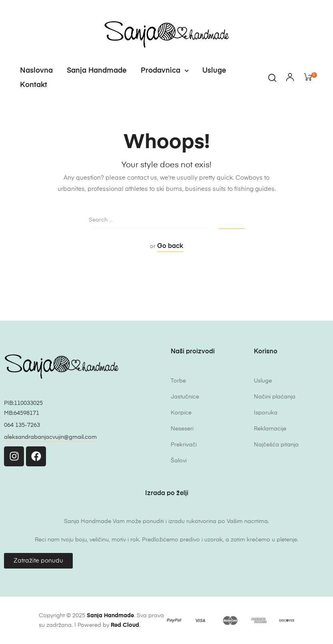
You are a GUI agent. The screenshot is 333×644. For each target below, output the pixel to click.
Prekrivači (184, 445)
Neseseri (182, 429)
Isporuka (266, 413)
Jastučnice (185, 397)
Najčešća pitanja (276, 445)
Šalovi (179, 461)
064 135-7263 (22, 425)
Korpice (181, 413)
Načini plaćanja (275, 397)
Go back (170, 246)
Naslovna (36, 71)
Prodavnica (165, 71)
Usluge (214, 71)
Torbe (178, 381)
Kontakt (34, 85)
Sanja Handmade (97, 71)
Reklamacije (270, 429)
